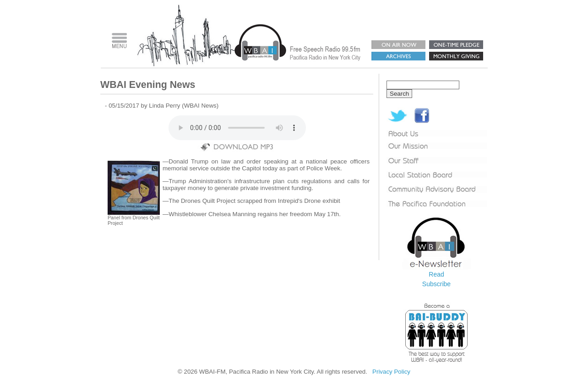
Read (436, 274)
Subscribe (436, 284)
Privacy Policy (391, 372)
